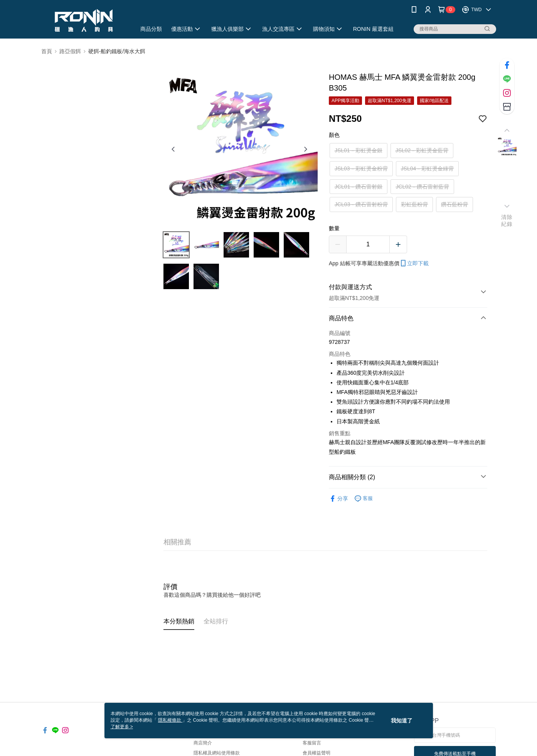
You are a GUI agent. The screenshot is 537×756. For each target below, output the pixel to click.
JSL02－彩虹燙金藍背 (422, 150)
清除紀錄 (507, 221)
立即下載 (414, 263)
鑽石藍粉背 (455, 204)
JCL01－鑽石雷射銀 (359, 187)
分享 (338, 499)
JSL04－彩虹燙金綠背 (428, 168)
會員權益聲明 (316, 753)
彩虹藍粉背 (414, 204)
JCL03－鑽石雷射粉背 (361, 204)
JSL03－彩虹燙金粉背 (361, 168)
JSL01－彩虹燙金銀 (359, 150)
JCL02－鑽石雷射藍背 (422, 187)
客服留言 (312, 743)
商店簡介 (203, 743)
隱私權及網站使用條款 (217, 753)
